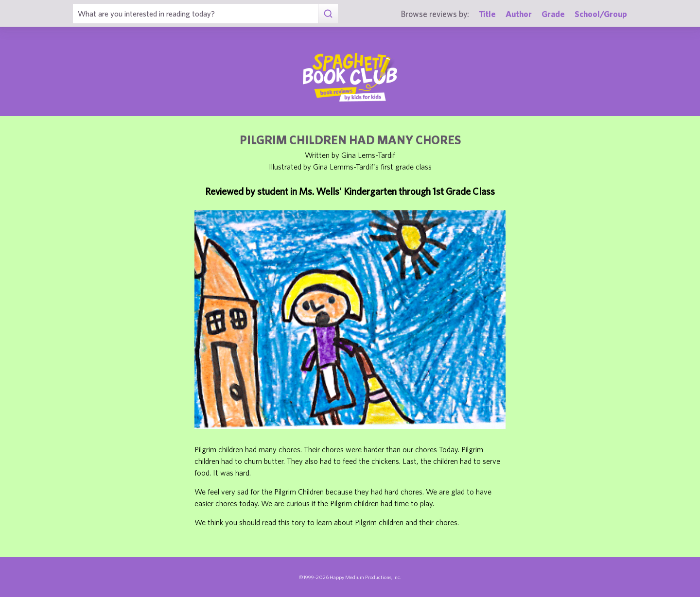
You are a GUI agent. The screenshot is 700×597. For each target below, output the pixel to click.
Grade (553, 14)
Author (519, 14)
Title (487, 14)
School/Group (601, 14)
